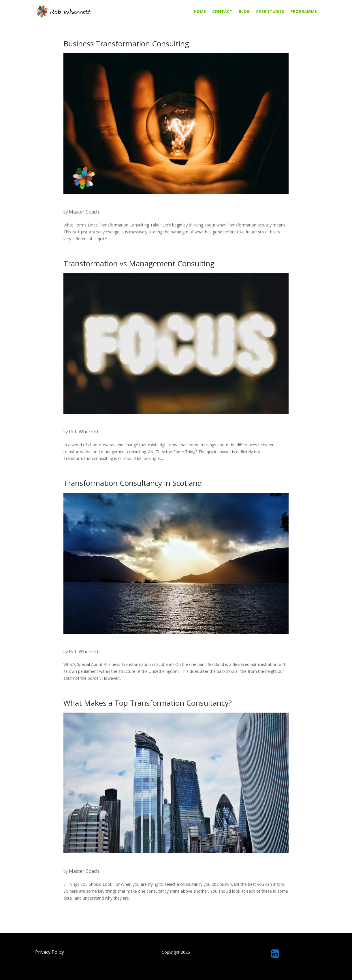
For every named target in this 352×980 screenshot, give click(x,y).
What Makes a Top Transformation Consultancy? (148, 703)
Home (200, 12)
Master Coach (84, 212)
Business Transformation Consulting (126, 44)
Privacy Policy (50, 952)
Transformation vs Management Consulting (139, 263)
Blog (244, 12)
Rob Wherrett (84, 432)
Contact (222, 12)
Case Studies (270, 12)
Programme (304, 12)
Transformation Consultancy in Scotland (133, 483)
